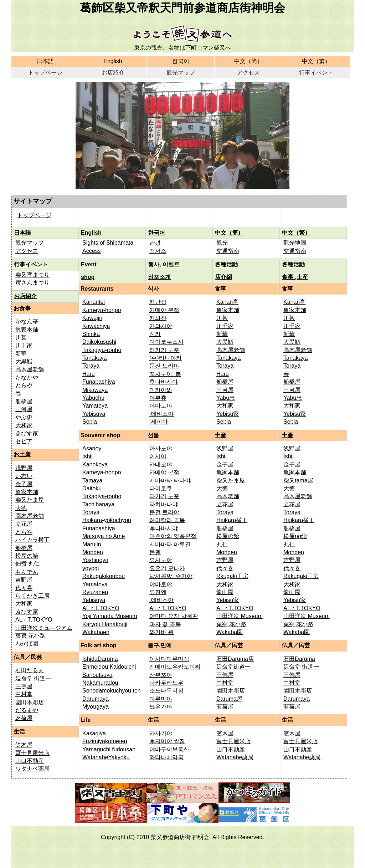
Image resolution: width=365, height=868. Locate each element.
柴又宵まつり (32, 275)
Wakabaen (96, 632)
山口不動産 (30, 761)
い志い (24, 476)
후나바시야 (164, 382)
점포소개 (159, 277)
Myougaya (96, 707)
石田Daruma (299, 659)
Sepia (90, 422)
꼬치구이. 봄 (165, 374)
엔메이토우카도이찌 (175, 667)
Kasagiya (94, 733)
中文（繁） (316, 61)
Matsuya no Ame (104, 536)
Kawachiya (96, 326)
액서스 (158, 251)
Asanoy (92, 448)
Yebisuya (94, 414)
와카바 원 (161, 632)
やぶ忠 (24, 417)
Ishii (87, 456)
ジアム (64, 628)
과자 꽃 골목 (165, 624)
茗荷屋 (24, 718)
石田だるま (30, 670)
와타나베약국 (166, 757)
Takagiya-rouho (102, 350)
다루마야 (161, 699)
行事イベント (316, 73)
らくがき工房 (32, 596)
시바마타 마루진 (170, 544)
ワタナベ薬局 (32, 769)
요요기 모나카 (167, 568)
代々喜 (24, 588)
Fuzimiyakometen (105, 741)
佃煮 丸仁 (27, 564)
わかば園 (27, 644)
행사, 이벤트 (164, 264)
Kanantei (94, 302)
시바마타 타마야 (170, 481)
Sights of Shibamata (108, 243)
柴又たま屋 (30, 500)
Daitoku (92, 488)
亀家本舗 (27, 330)
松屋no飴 (295, 536)
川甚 (21, 338)
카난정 (158, 302)
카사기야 (161, 733)
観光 (222, 243)
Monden (93, 552)
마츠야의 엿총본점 (173, 536)
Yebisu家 (228, 414)
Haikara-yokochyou (107, 520)
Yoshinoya (95, 560)
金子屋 (24, 484)
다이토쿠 (161, 488)
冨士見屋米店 (32, 753)
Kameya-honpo (102, 310)
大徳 (21, 508)
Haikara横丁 (232, 520)
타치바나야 (164, 504)
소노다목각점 (166, 691)
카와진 (158, 318)
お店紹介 (113, 73)
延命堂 (25, 678)
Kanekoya (95, 464)
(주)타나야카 (166, 358)
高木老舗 (228, 496)
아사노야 (161, 448)
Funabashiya (99, 382)
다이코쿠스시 (166, 342)
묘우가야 (161, 707)
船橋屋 (24, 401)
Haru (89, 374)
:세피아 (159, 422)
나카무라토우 (166, 683)
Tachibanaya (98, 504)
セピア (24, 441)
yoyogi (91, 568)
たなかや (27, 377)
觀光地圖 (295, 243)
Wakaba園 (230, 632)
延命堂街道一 (233, 667)
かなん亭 (27, 321)
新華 (21, 354)
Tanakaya (95, 358)
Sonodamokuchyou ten (112, 691)
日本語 (45, 61)
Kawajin (92, 318)
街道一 (42, 678)
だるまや (27, 710)
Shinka (91, 334)
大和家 (24, 425)
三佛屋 (24, 686)
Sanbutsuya (97, 675)
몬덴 (155, 552)
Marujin (92, 544)
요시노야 (161, 560)
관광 (155, 243)
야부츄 (158, 398)
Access (92, 251)
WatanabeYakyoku (106, 757)
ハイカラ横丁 (32, 540)
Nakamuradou (100, 683)
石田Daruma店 (235, 659)
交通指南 (228, 251)
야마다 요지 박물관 (174, 616)
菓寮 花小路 (30, 636)
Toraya (91, 366)
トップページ (45, 73)
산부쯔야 (161, 675)
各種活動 (226, 264)
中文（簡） (248, 61)
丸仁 (222, 544)
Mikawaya (95, 390)
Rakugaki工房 (301, 576)
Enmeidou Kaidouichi (109, 667)
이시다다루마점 (169, 659)
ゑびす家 (27, 433)
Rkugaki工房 (232, 576)
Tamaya (92, 481)
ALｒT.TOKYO (34, 620)
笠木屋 (24, 745)
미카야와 (161, 390)
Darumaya (96, 699)
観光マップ (181, 73)
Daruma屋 (229, 699)
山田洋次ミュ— (35, 628)
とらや (24, 385)
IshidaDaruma (100, 659)
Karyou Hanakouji (105, 624)
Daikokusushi (99, 342)
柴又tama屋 (298, 481)
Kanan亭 (227, 302)
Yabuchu (93, 398)
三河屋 (24, 409)
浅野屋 (24, 468)
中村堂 (24, 694)
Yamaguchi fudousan (109, 749)
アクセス (248, 73)
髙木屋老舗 (30, 369)
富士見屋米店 (233, 741)
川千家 (24, 345)
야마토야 (161, 406)
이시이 (158, 456)
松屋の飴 (27, 556)
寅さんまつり (32, 283)
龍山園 (225, 592)
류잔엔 (158, 592)
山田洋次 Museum (240, 616)
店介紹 (223, 277)
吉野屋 (24, 580)
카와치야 (161, 326)
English (113, 61)
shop (88, 277)
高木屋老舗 (231, 350)
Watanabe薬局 (235, 757)
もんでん (27, 572)
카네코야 (161, 464)
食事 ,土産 (295, 277)
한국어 (181, 61)
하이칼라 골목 (167, 520)
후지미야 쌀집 (167, 741)
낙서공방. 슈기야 (171, 576)
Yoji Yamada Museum (110, 616)
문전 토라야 (164, 366)
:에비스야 (161, 414)
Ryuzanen (95, 592)
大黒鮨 (24, 361)
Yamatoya (95, 406)
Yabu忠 (226, 398)
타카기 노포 (164, 350)
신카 (155, 334)
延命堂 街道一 (301, 667)
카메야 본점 (164, 310)
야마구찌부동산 (169, 749)
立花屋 (24, 524)
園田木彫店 (30, 702)
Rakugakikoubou (104, 576)
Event (89, 264)
